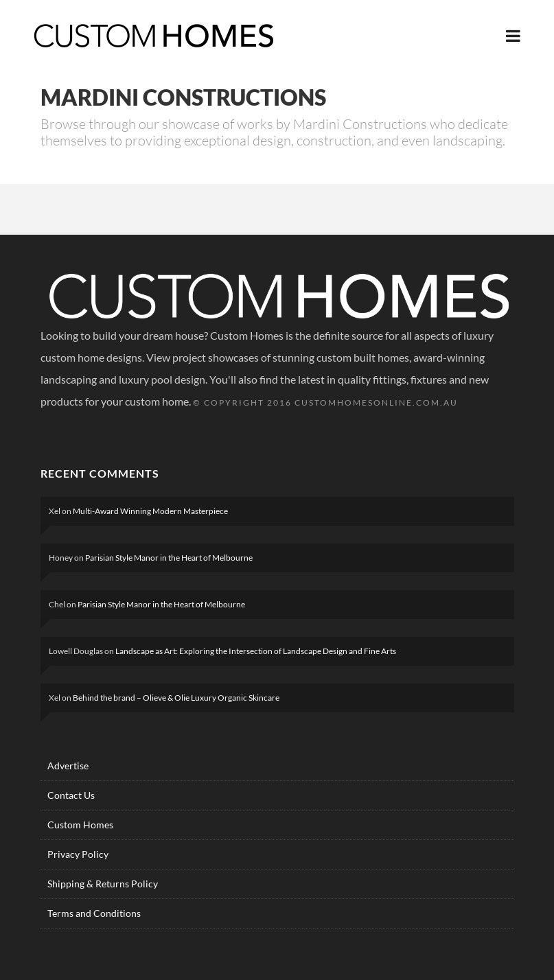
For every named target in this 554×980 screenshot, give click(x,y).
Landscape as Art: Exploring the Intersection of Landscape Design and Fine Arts (256, 651)
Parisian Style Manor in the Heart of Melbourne (169, 558)
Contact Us (71, 795)
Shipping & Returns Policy (103, 884)
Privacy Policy (78, 854)
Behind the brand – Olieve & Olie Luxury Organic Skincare (176, 698)
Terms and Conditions (94, 913)
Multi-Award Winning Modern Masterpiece (150, 511)
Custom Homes (80, 825)
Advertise (68, 766)
